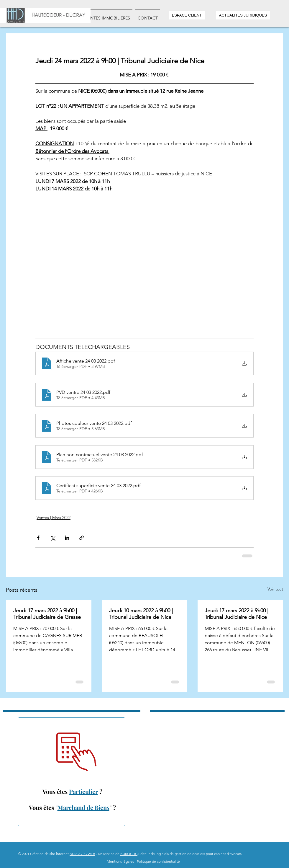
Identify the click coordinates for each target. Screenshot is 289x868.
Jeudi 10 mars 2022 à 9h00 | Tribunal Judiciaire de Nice (141, 614)
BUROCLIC (129, 854)
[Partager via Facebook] (38, 538)
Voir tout (275, 589)
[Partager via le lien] (82, 538)
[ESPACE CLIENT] (187, 15)
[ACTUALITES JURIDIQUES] (243, 15)
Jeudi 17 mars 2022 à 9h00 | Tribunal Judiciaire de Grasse (47, 614)
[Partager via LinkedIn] (67, 538)
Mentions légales (120, 861)
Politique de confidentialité (158, 861)
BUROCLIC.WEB (82, 854)
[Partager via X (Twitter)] (53, 538)
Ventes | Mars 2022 (54, 518)
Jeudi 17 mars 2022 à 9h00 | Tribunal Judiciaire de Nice (237, 614)
